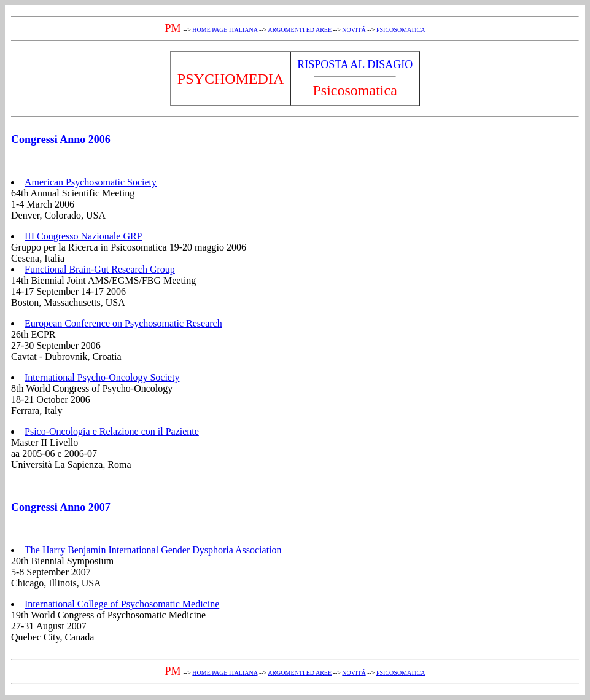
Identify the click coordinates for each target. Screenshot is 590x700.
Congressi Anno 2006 (61, 139)
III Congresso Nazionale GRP (83, 236)
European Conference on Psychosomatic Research (123, 323)
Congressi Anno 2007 (61, 507)
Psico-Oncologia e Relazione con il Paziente (112, 431)
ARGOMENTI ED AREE (300, 30)
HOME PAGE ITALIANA (225, 30)
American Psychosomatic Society (91, 182)
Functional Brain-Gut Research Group (100, 269)
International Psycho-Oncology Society (102, 377)
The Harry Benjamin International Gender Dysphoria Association (153, 550)
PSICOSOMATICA (401, 30)
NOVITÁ (354, 30)
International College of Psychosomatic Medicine (122, 604)
